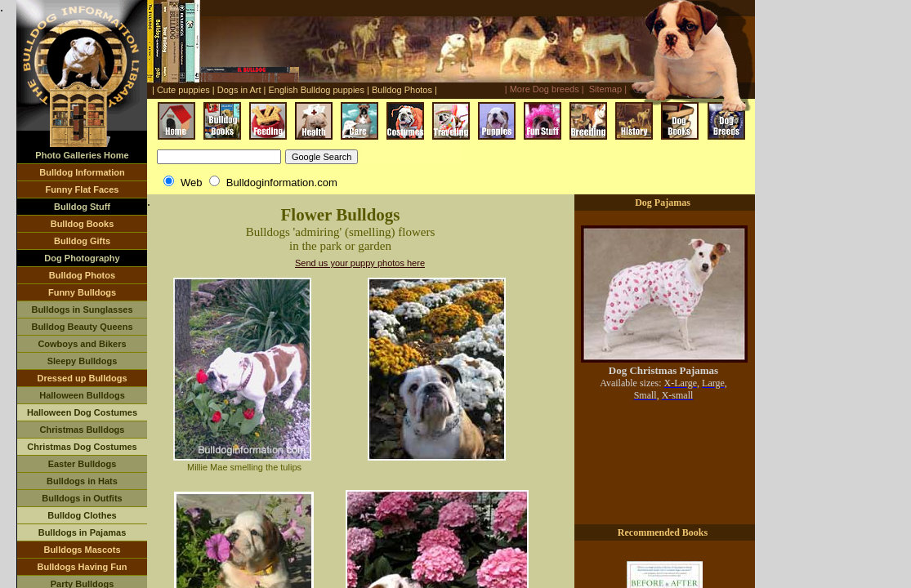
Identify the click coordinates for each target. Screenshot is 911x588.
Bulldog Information (82, 172)
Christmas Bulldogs (83, 430)
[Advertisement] (563, 167)
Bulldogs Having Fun (83, 567)
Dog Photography (82, 258)
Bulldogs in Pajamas (83, 532)
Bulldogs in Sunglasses (82, 310)
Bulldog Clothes (82, 515)
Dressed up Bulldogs (82, 378)
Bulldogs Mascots (82, 550)
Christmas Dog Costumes (82, 447)
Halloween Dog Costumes (82, 412)
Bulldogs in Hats (82, 481)
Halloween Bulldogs (82, 395)
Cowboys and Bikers (82, 344)
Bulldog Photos (82, 275)
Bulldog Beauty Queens (82, 327)
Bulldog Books (83, 224)
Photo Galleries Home (82, 155)
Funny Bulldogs (82, 292)
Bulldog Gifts (82, 241)
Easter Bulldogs (83, 464)
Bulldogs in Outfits (82, 498)
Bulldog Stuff (82, 207)
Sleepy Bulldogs (83, 361)
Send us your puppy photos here (360, 263)
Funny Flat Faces (83, 189)
